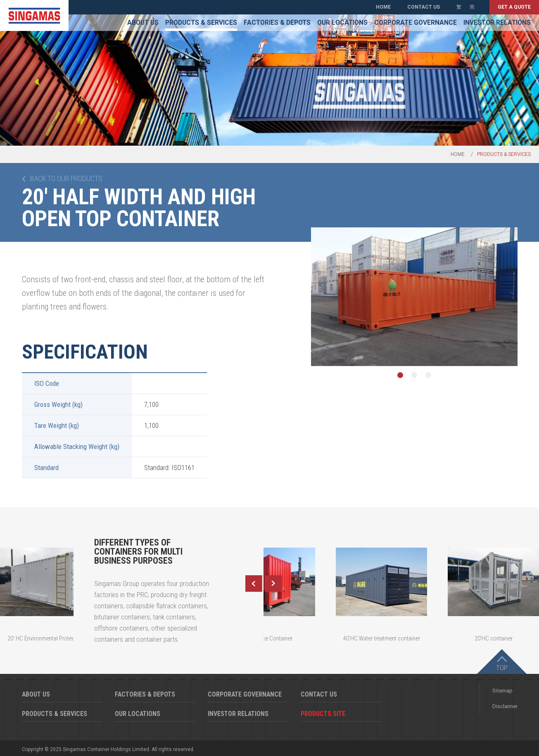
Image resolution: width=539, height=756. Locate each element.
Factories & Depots (277, 23)
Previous (254, 584)
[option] (414, 297)
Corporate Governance (416, 23)
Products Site (323, 714)
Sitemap (502, 691)
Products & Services (201, 23)
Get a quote (514, 7)
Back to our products (66, 179)
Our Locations (342, 23)
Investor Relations (497, 23)
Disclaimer (505, 706)
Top (502, 668)
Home (383, 7)
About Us (143, 23)
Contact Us (424, 7)
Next (273, 584)
